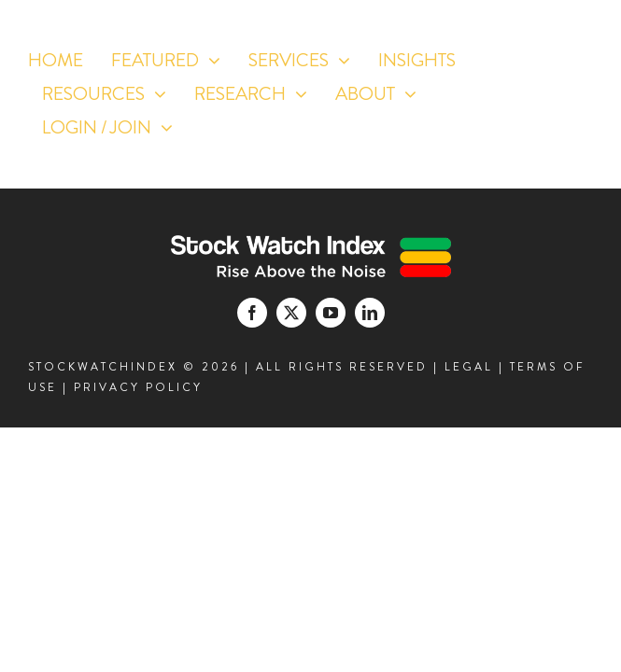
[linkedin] (540, 159)
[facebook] (506, 119)
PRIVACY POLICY (138, 387)
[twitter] (540, 119)
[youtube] (575, 119)
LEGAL (469, 367)
